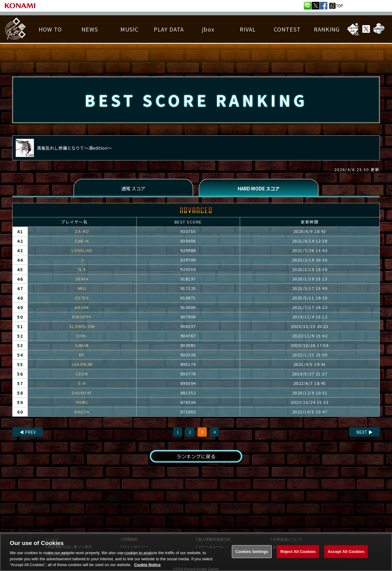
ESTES (82, 299)
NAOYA (82, 413)
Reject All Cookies (298, 557)
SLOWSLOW (82, 327)
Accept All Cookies (346, 557)
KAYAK (82, 308)
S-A (82, 384)
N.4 (82, 270)
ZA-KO (82, 232)
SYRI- (82, 337)
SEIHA (82, 280)
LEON (82, 375)
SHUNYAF (82, 394)
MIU (82, 289)
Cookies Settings (252, 557)
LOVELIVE (82, 251)
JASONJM (82, 365)
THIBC (82, 403)
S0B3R (82, 346)
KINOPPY (82, 318)
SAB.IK (82, 242)
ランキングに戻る (196, 457)
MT (82, 356)
